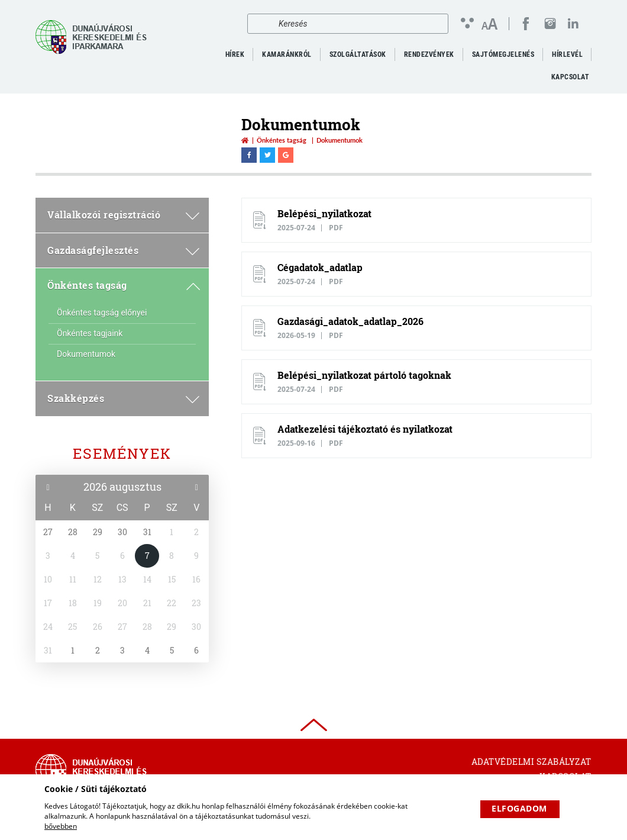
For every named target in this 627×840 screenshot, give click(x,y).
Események (122, 453)
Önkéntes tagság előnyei (102, 313)
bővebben (61, 826)
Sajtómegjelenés (503, 54)
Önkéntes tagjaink (90, 333)
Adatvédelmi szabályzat (531, 762)
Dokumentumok (86, 354)
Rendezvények (429, 54)
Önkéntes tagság (282, 140)
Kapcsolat (571, 77)
